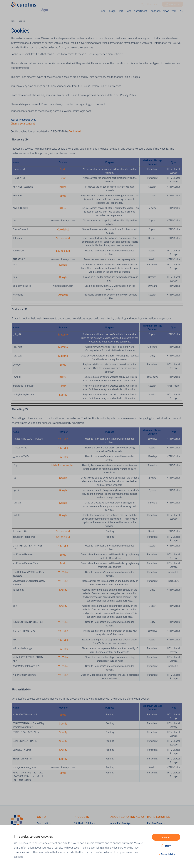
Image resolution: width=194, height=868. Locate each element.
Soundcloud (63, 238)
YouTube (63, 439)
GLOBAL (153, 5)
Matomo (63, 334)
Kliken (63, 187)
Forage (112, 11)
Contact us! (174, 5)
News (166, 11)
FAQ (181, 11)
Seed (129, 11)
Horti (121, 11)
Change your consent (23, 123)
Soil (103, 11)
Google (63, 265)
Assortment (140, 11)
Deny (168, 846)
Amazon (63, 295)
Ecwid (63, 169)
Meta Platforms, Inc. (63, 465)
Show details (168, 854)
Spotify (63, 395)
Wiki (174, 11)
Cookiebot (75, 131)
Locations (155, 11)
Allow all (166, 837)
